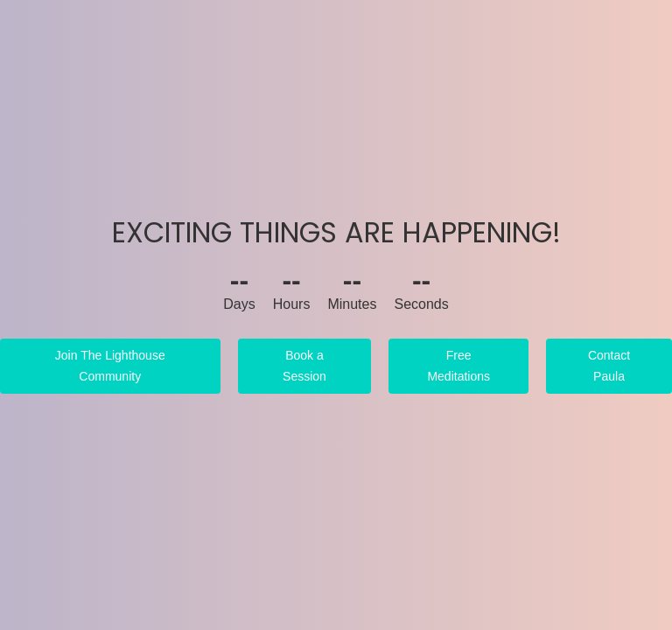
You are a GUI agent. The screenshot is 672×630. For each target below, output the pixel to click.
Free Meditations (458, 366)
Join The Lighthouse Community (110, 366)
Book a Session (304, 366)
